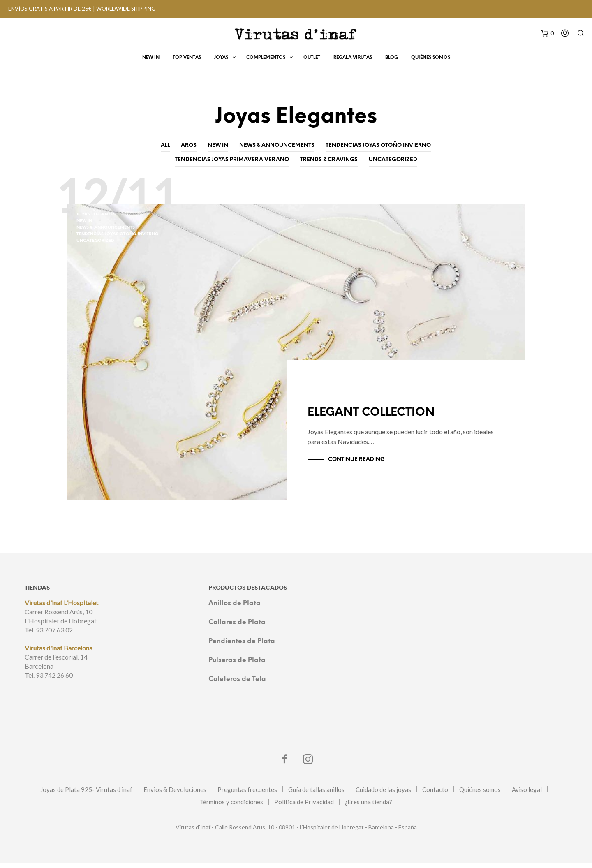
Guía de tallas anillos (316, 795)
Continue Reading (356, 465)
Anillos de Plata (235, 609)
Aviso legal (527, 795)
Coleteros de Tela (237, 684)
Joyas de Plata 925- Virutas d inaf (86, 795)
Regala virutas (353, 58)
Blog (392, 58)
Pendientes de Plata (242, 647)
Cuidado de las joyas (383, 795)
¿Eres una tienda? (369, 807)
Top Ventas (187, 58)
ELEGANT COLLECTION (383, 419)
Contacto (435, 795)
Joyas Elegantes (96, 214)
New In (151, 58)
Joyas (221, 58)
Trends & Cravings (329, 160)
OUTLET (312, 58)
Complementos (266, 58)
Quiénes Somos (431, 58)
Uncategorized (393, 160)
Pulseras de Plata (237, 665)
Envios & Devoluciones (175, 795)
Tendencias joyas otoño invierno (378, 145)
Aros (189, 145)
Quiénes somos (480, 795)
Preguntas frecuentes (247, 795)
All (165, 145)
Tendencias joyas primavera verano (232, 160)
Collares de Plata (237, 628)
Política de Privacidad (304, 807)
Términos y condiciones (231, 807)
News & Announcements (277, 145)
